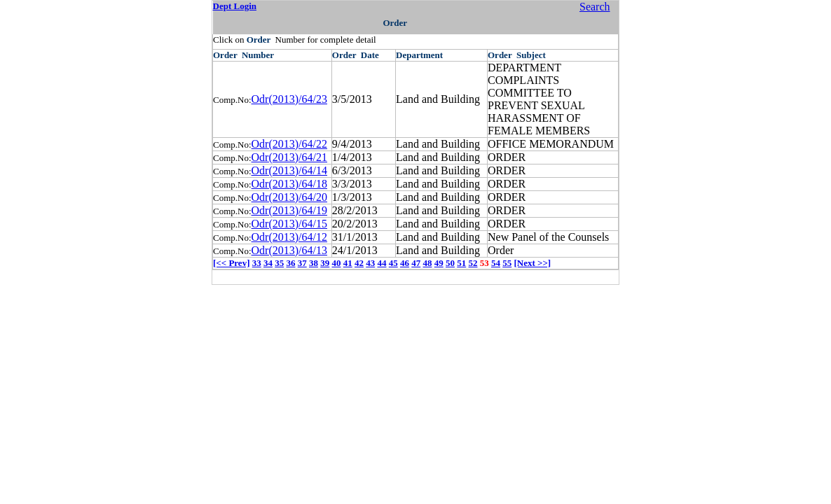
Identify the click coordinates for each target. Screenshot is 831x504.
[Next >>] (532, 263)
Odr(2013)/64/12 (289, 237)
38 (314, 263)
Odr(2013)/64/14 (289, 170)
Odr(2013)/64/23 (289, 99)
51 (461, 263)
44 (382, 263)
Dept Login (235, 6)
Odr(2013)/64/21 (289, 157)
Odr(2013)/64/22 (289, 144)
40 (336, 263)
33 (257, 263)
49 (439, 263)
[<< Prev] (231, 263)
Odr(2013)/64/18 (289, 184)
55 (507, 263)
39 (325, 263)
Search (595, 7)
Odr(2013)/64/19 (289, 210)
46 (405, 263)
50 (450, 263)
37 (302, 263)
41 (348, 263)
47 (416, 263)
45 (393, 263)
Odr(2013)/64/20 (289, 197)
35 (279, 263)
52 (473, 263)
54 (496, 263)
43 (370, 263)
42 (359, 263)
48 (427, 263)
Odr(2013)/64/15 (289, 224)
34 (268, 263)
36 (290, 263)
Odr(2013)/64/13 (289, 250)
